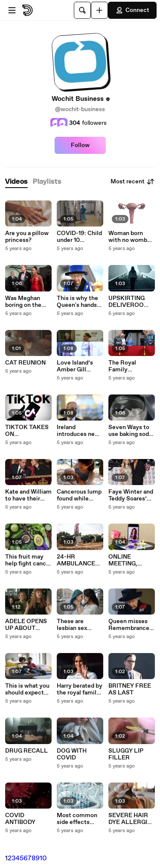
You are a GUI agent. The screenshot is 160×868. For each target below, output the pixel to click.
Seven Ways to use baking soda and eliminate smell (130, 431)
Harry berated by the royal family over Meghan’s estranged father (80, 689)
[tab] (16, 182)
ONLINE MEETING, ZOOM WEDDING (123, 560)
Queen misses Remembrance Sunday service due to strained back (129, 625)
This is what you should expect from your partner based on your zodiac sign (28, 689)
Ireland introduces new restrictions (78, 431)
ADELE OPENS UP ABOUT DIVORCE (26, 625)
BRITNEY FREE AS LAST (130, 689)
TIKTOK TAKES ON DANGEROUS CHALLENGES (27, 431)
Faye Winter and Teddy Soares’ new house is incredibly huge (131, 495)
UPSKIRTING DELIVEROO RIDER (127, 302)
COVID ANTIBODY (20, 819)
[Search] (82, 10)
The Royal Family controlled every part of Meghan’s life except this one (131, 366)
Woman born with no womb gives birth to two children (128, 237)
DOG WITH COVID (72, 754)
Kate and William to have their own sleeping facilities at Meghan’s (28, 495)
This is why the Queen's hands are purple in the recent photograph (79, 302)
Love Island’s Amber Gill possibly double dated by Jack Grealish (78, 366)
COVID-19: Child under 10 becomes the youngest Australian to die (79, 237)
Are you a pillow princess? (27, 237)
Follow (80, 145)
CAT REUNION (25, 363)
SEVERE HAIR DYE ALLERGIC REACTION (130, 819)
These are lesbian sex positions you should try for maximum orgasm (75, 625)
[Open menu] (12, 10)
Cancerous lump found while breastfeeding (79, 495)
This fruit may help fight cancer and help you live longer (28, 560)
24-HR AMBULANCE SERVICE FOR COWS (77, 560)
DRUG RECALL (26, 751)
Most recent (133, 182)
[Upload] (99, 10)
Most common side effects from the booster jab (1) (80, 819)
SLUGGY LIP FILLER (126, 754)
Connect (132, 10)
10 (43, 858)
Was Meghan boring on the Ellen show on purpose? (24, 302)
